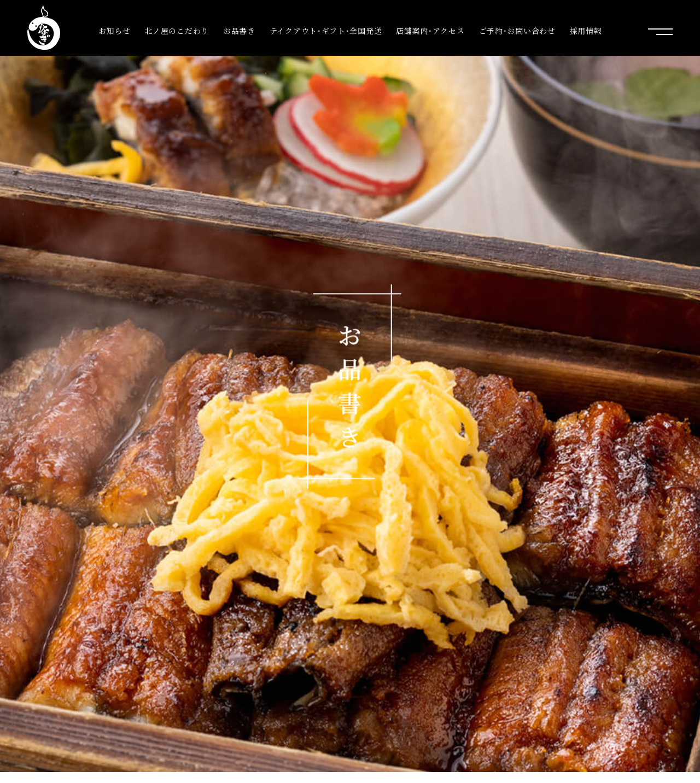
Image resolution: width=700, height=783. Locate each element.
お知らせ (115, 31)
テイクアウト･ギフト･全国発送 (326, 31)
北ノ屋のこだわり (177, 31)
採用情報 (586, 31)
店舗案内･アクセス (430, 31)
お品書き (239, 31)
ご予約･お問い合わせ (517, 31)
